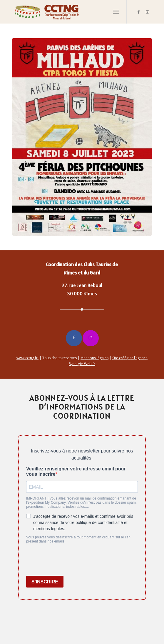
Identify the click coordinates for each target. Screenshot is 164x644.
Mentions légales (94, 358)
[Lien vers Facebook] (138, 12)
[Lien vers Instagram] (147, 12)
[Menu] (116, 12)
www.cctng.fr (27, 358)
